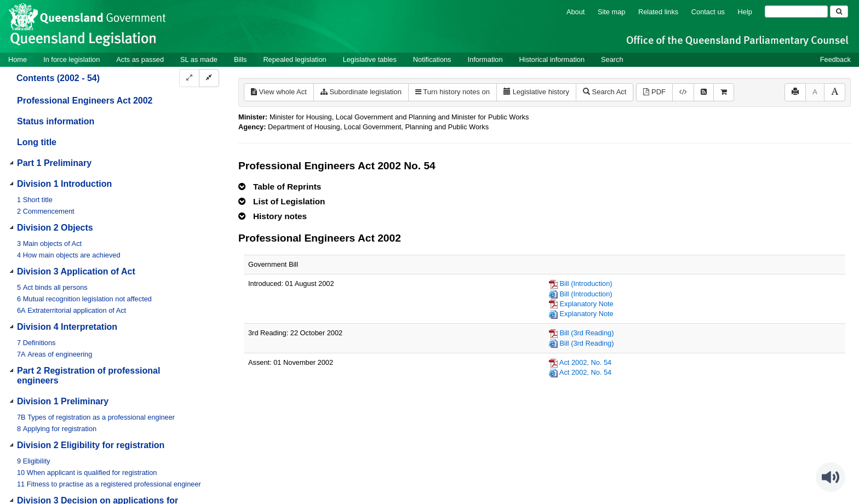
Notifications (432, 59)
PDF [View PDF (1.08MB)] (654, 92)
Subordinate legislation (361, 92)
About (575, 12)
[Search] (796, 12)
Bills (240, 59)
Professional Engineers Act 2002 (85, 101)
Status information (56, 121)
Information (485, 59)
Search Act (605, 92)
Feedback (835, 59)
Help (745, 12)
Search (612, 59)
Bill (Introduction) (586, 283)
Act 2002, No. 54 (585, 362)
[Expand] (189, 78)
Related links (658, 12)
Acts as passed (140, 59)
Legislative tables (370, 59)
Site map (612, 12)
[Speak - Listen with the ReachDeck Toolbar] (831, 477)
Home (18, 59)
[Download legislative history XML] (683, 92)
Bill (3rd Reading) (587, 333)
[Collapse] (209, 78)
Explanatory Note (587, 304)
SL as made (199, 59)
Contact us (708, 12)
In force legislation (71, 59)
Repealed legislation (294, 59)
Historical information (552, 59)
